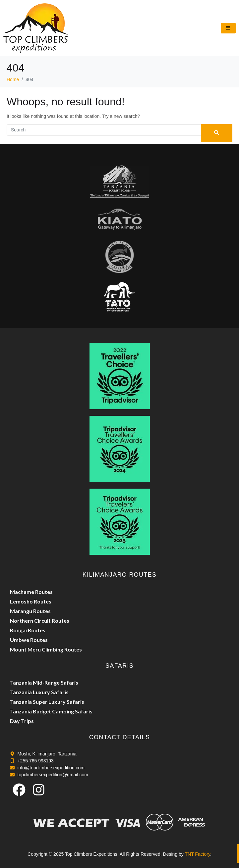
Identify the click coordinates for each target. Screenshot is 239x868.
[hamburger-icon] (228, 28)
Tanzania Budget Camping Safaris (51, 711)
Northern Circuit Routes (40, 621)
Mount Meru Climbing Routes (46, 649)
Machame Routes (31, 592)
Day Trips (22, 721)
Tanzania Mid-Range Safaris (44, 682)
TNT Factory (197, 854)
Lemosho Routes (31, 601)
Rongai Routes (28, 630)
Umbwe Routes (29, 640)
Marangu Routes (30, 611)
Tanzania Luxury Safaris (39, 692)
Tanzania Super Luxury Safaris (47, 702)
